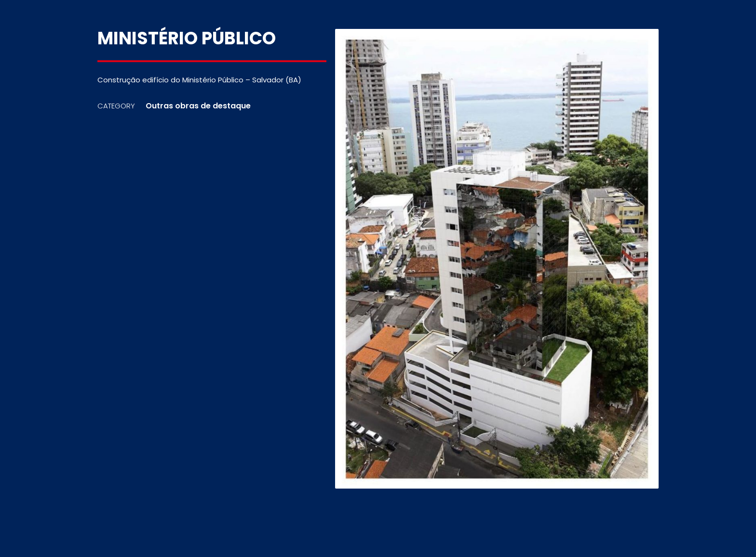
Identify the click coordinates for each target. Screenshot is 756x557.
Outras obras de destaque (198, 106)
